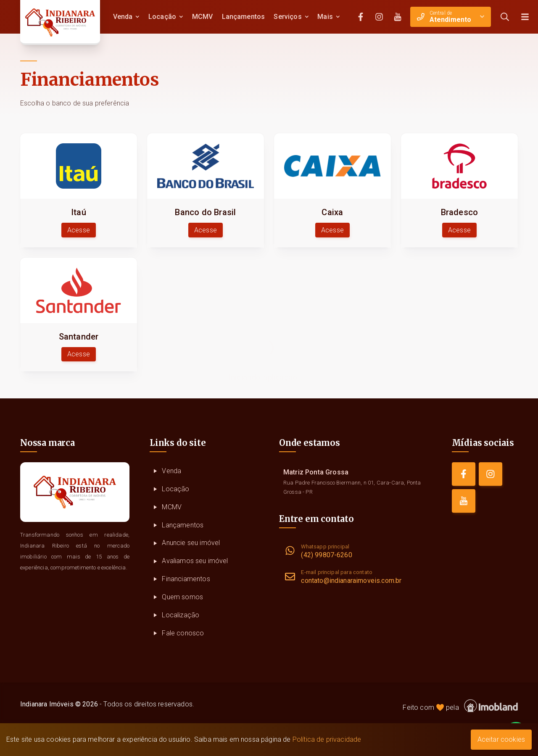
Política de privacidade (327, 739)
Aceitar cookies (501, 739)
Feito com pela (460, 706)
